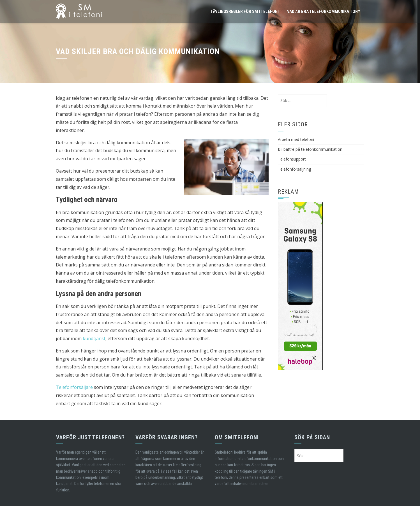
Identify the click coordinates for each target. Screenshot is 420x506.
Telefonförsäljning (294, 169)
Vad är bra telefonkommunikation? (324, 11)
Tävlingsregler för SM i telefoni (245, 11)
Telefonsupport (292, 159)
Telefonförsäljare (74, 387)
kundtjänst (94, 338)
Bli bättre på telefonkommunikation (310, 149)
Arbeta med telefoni (296, 139)
